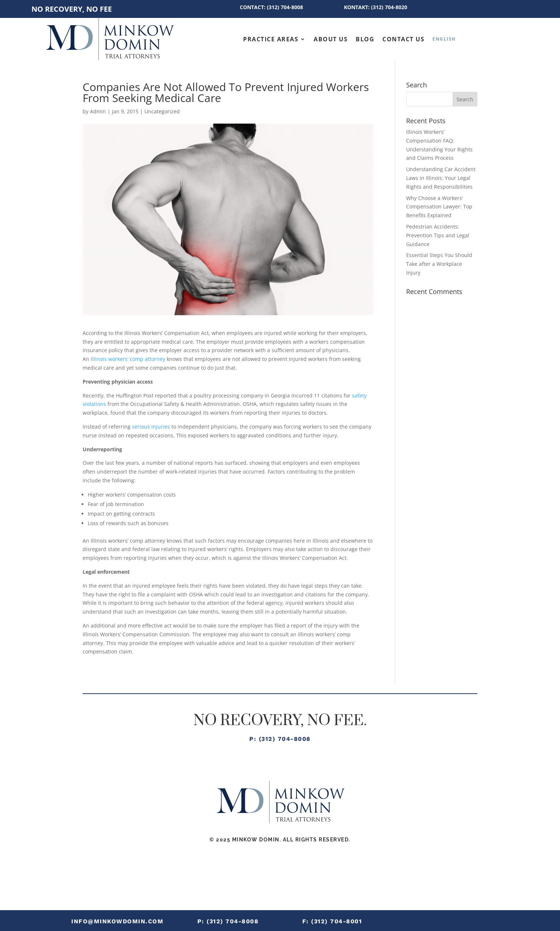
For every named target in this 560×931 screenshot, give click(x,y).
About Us (331, 39)
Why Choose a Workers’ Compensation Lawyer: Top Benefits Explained (439, 207)
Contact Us (403, 39)
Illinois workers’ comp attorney (128, 359)
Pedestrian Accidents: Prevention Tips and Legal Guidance (438, 235)
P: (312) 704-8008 (280, 739)
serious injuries (151, 427)
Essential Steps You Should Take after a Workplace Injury (439, 264)
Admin (98, 111)
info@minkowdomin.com (117, 921)
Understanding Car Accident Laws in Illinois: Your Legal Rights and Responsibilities (441, 178)
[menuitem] (444, 39)
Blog (365, 39)
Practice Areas (271, 39)
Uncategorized (162, 111)
